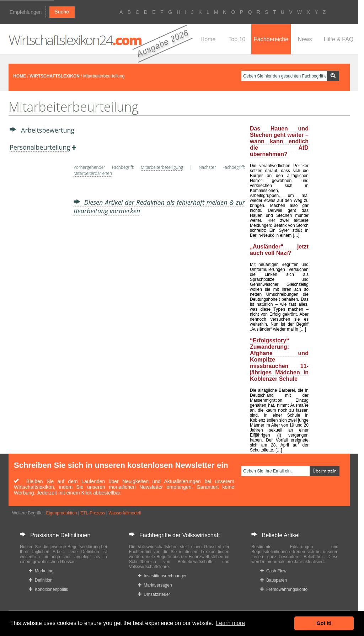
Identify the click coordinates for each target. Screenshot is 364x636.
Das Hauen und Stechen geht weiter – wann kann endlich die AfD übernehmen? (279, 141)
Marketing (41, 571)
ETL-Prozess (93, 513)
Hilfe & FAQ (339, 39)
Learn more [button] (230, 623)
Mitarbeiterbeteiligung (162, 167)
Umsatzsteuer (154, 594)
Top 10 (237, 39)
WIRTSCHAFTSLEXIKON (55, 76)
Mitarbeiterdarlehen (93, 173)
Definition (41, 580)
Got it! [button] (324, 623)
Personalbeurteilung (40, 147)
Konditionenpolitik (49, 589)
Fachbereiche (271, 39)
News (305, 39)
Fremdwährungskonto (284, 589)
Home (208, 39)
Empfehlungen (26, 12)
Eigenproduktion (62, 513)
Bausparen (274, 580)
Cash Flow (273, 571)
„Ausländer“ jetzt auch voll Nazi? (279, 250)
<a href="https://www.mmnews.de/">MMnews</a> (38, 269)
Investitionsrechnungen (163, 576)
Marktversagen (155, 585)
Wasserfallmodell (125, 513)
